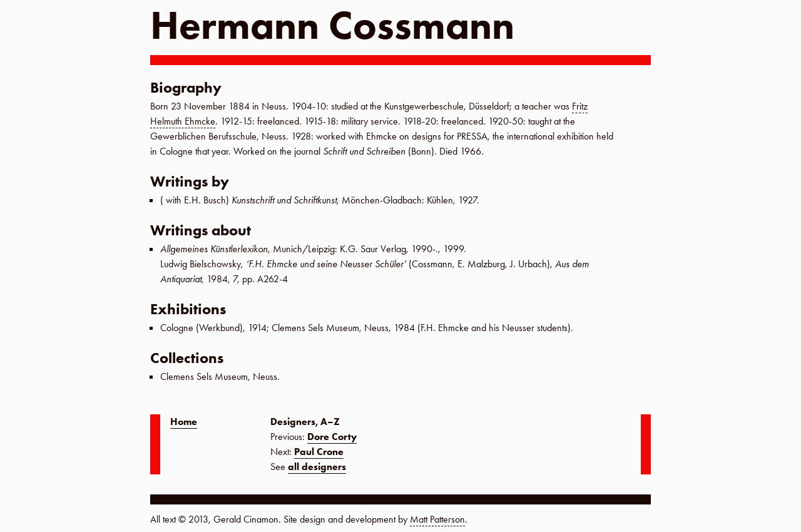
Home (184, 422)
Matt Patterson (437, 519)
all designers (317, 467)
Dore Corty (332, 437)
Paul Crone (319, 452)
